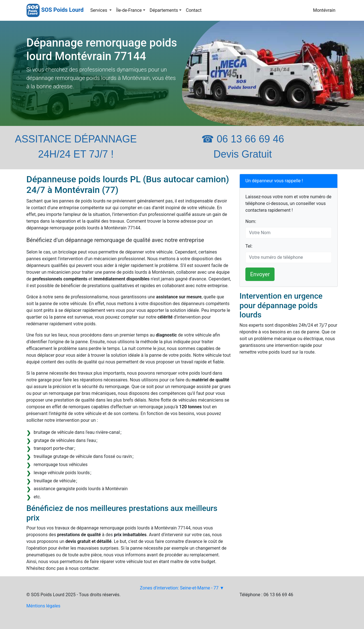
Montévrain (324, 10)
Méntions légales (43, 606)
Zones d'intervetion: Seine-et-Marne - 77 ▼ (182, 588)
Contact (194, 10)
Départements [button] (164, 10)
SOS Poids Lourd (62, 10)
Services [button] (99, 10)
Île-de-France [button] (129, 10)
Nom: (251, 221)
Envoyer (260, 274)
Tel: (249, 246)
